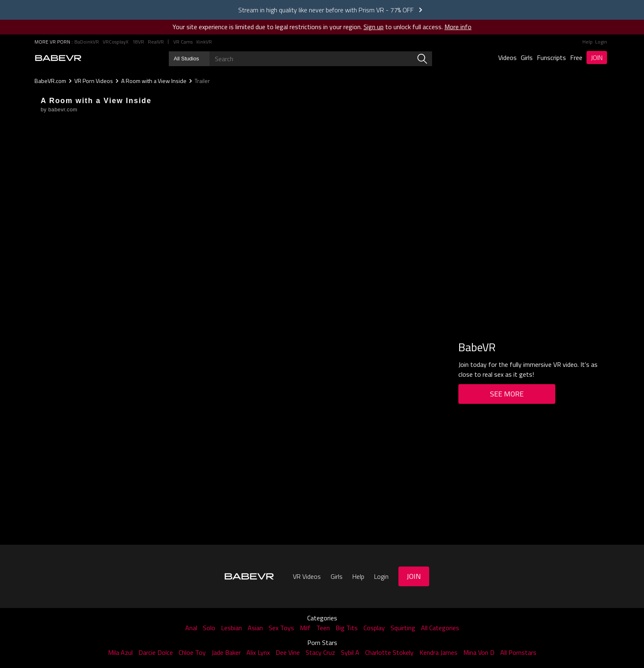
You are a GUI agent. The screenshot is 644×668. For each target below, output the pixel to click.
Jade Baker (226, 652)
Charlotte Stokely (389, 652)
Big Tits (347, 628)
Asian (255, 628)
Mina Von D (479, 652)
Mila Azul (120, 652)
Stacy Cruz (320, 652)
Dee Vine (288, 652)
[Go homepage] (58, 58)
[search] (422, 59)
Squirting (403, 628)
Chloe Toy (192, 652)
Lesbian (231, 628)
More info (458, 27)
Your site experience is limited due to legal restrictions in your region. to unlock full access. (308, 27)
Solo (209, 628)
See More (507, 394)
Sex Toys (281, 628)
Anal (191, 628)
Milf (305, 628)
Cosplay (374, 628)
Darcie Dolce (156, 652)
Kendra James (438, 652)
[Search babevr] (300, 59)
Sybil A (350, 652)
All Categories (440, 628)
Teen (323, 628)
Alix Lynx (258, 652)
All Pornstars (518, 652)
